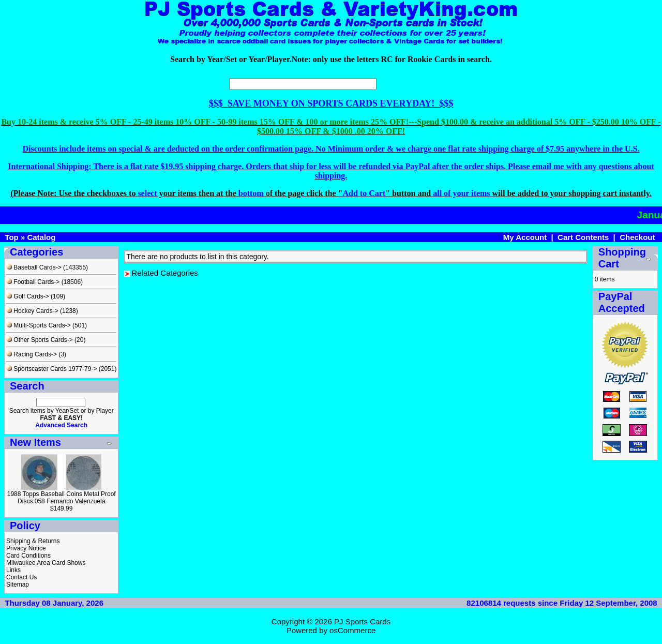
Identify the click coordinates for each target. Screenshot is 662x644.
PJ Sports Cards (362, 621)
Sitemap (18, 585)
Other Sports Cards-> (40, 340)
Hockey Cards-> (32, 311)
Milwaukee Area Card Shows (46, 563)
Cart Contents (583, 237)
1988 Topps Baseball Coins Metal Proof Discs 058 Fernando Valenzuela (62, 498)
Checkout (637, 237)
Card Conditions (28, 556)
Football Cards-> (33, 282)
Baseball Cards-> (34, 267)
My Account (525, 237)
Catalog (41, 237)
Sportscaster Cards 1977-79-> (51, 369)
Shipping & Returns (33, 541)
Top (11, 237)
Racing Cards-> (32, 354)
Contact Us (21, 577)
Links (13, 570)
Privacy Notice (26, 548)
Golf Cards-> (28, 296)
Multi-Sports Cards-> (39, 325)
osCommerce (352, 630)
